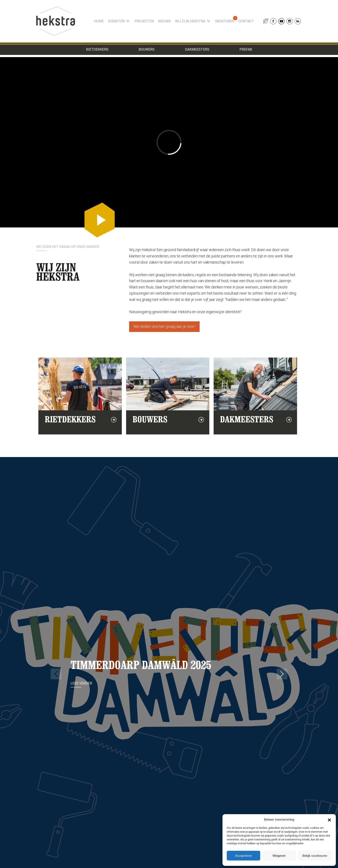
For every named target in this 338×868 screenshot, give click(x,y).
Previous (56, 674)
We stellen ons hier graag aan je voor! (164, 326)
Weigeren (279, 856)
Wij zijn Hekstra (190, 21)
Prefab (246, 49)
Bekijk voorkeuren (315, 856)
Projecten (144, 21)
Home (99, 21)
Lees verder (81, 683)
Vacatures (224, 21)
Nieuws (164, 21)
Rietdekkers (97, 49)
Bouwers (147, 49)
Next (282, 674)
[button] (329, 820)
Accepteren (243, 856)
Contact (246, 21)
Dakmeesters (197, 49)
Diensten (116, 21)
